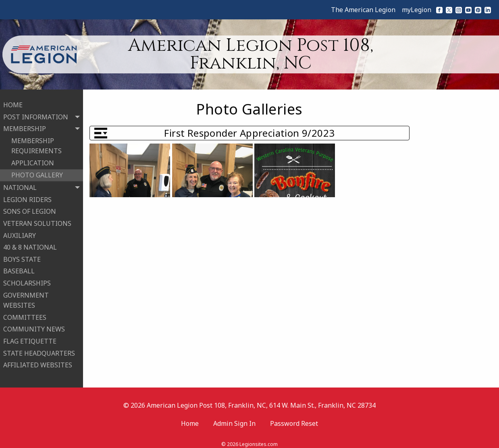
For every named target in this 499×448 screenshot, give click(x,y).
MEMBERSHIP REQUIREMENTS (36, 143)
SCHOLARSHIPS (27, 280)
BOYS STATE (22, 256)
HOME (13, 102)
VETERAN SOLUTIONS (37, 220)
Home (190, 417)
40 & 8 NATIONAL (30, 244)
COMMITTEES (25, 314)
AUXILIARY (20, 232)
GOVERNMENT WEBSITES (26, 297)
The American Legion (363, 10)
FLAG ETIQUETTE (30, 338)
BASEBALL (19, 268)
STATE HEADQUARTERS (39, 350)
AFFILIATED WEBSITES (38, 362)
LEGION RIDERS (27, 196)
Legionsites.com (259, 438)
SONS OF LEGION (30, 208)
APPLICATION (33, 160)
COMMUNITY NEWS (34, 326)
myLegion (417, 10)
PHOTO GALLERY (37, 172)
